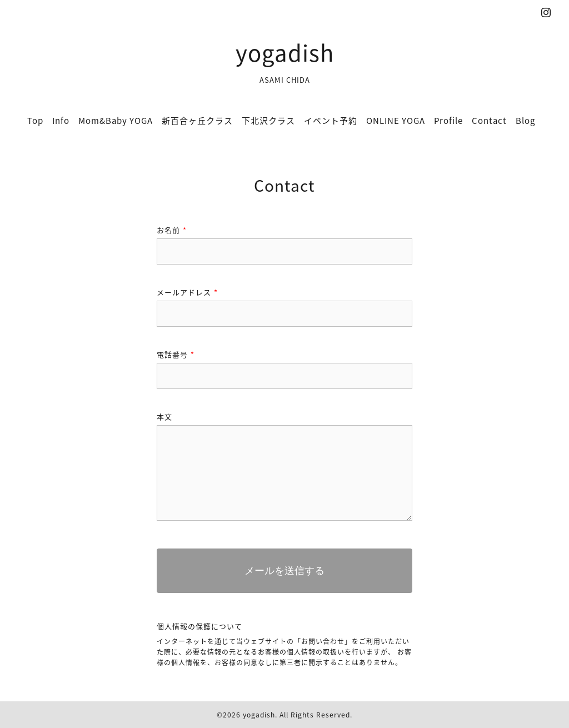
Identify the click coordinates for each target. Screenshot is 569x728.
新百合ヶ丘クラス (197, 121)
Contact (489, 121)
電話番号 (176, 354)
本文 (164, 417)
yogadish (285, 53)
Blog (525, 121)
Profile (448, 121)
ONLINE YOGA (396, 121)
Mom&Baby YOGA (116, 121)
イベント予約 (331, 121)
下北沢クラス (268, 121)
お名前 (172, 230)
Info (61, 121)
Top (35, 121)
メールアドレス (187, 292)
